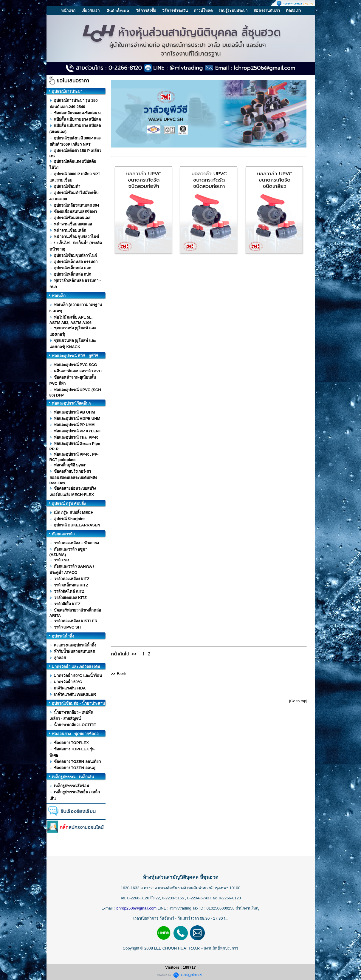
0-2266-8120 (138, 898)
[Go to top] (298, 701)
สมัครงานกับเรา (267, 11)
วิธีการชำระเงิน (175, 11)
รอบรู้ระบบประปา (233, 11)
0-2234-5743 (199, 898)
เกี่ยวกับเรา (90, 11)
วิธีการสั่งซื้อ (146, 11)
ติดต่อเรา (293, 11)
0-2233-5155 (173, 898)
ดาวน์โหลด (203, 11)
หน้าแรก (68, 11)
